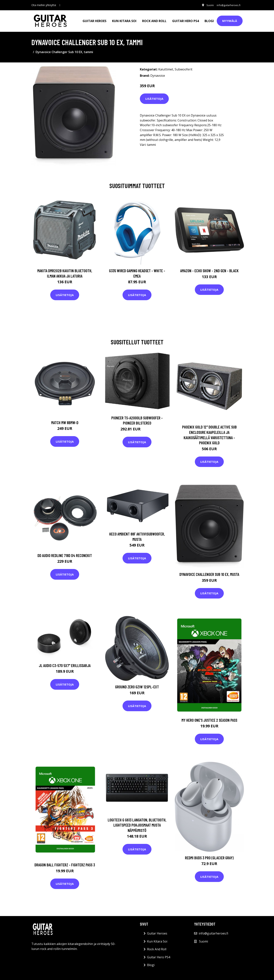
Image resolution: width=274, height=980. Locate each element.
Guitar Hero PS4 (186, 20)
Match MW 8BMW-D (65, 421)
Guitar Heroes (94, 20)
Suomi (207, 5)
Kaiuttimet (166, 68)
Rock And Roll (154, 20)
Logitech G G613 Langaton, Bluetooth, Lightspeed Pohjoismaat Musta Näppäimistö (137, 824)
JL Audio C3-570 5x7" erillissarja (65, 664)
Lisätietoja (154, 97)
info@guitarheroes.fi (227, 5)
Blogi (209, 20)
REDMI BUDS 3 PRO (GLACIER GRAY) (209, 856)
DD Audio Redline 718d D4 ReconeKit (65, 554)
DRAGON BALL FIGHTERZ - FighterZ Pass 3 (65, 863)
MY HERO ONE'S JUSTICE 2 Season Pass (209, 719)
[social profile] (60, 5)
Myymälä (230, 20)
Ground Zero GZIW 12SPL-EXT (137, 685)
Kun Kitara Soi (124, 20)
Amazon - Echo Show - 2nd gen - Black (209, 269)
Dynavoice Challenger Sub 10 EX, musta (209, 573)
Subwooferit (184, 68)
